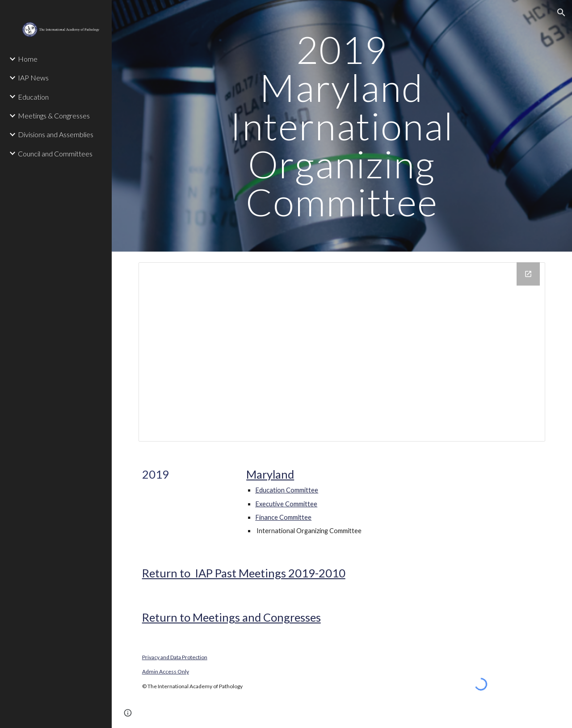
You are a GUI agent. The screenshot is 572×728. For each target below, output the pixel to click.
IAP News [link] (33, 78)
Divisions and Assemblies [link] (56, 134)
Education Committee (287, 490)
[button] (561, 13)
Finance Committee (283, 517)
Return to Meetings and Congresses (231, 617)
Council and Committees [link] (55, 154)
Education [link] (33, 97)
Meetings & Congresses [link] (54, 116)
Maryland (270, 474)
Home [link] (28, 59)
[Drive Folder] (342, 352)
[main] (342, 126)
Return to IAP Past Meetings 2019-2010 (244, 573)
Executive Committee (286, 504)
